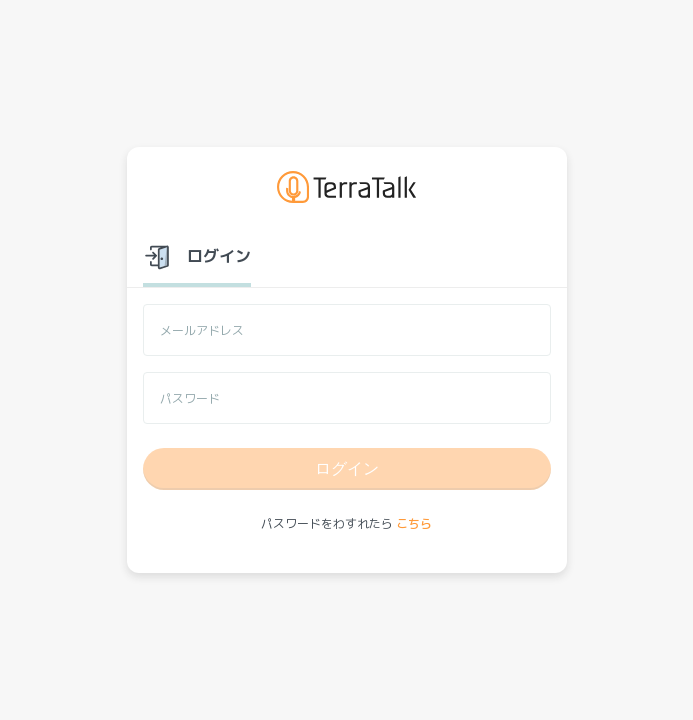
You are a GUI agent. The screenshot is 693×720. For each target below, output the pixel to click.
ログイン (347, 468)
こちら (414, 523)
